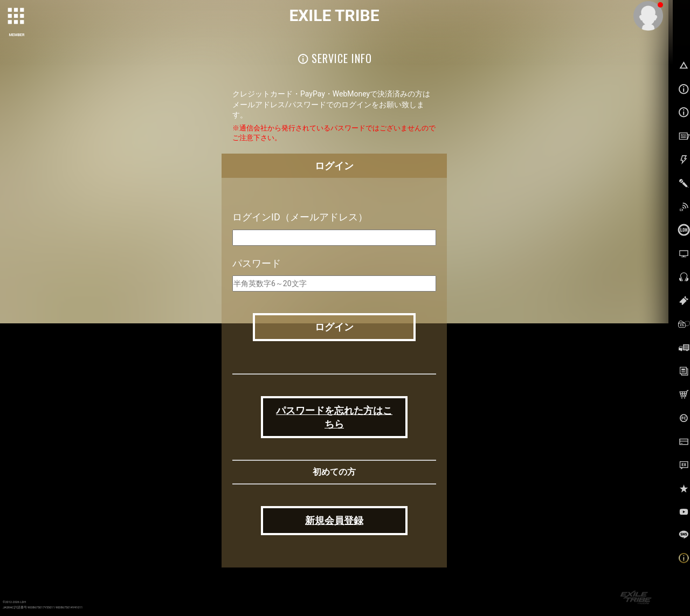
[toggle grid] (17, 17)
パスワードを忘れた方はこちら (334, 417)
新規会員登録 (334, 520)
